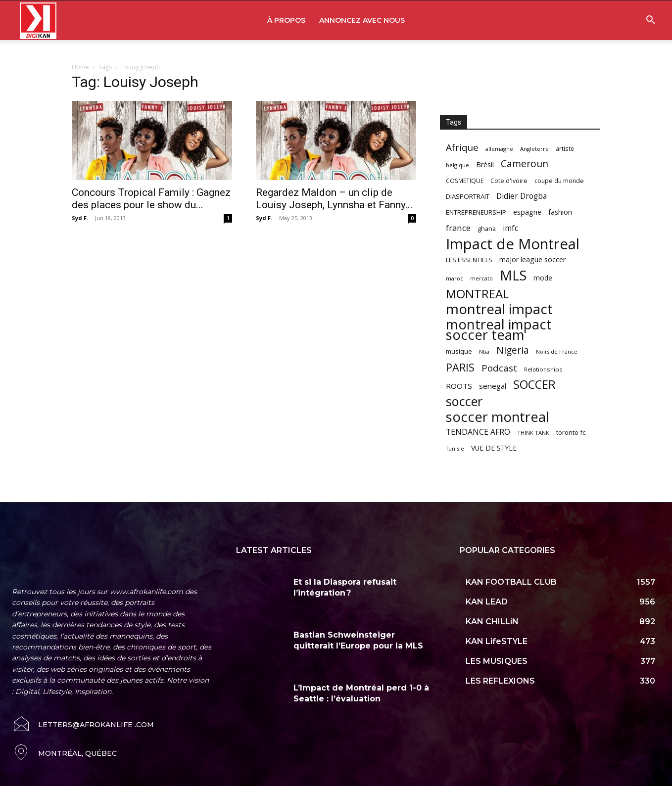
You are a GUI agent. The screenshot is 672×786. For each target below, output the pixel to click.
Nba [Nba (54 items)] (484, 351)
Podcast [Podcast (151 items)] (499, 368)
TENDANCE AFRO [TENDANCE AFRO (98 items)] (478, 432)
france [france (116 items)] (458, 228)
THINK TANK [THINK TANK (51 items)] (533, 433)
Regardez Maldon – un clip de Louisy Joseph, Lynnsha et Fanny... (334, 199)
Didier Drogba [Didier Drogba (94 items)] (522, 196)
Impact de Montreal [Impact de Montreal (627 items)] (513, 244)
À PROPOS (286, 20)
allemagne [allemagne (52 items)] (499, 149)
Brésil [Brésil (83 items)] (485, 164)
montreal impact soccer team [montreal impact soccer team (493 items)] (499, 329)
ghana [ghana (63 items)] (487, 229)
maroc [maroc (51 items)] (455, 278)
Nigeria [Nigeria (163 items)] (513, 350)
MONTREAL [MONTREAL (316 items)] (477, 294)
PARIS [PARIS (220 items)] (460, 367)
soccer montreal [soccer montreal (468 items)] (498, 417)
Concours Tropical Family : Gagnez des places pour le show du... (151, 199)
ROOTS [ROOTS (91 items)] (459, 386)
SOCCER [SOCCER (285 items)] (534, 385)
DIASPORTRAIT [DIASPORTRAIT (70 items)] (468, 196)
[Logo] (38, 21)
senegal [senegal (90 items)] (493, 386)
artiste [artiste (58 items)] (565, 148)
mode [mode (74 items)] (543, 278)
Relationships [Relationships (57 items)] (543, 369)
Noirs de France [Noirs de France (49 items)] (557, 352)
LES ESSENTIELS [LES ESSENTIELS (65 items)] (469, 260)
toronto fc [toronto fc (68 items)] (571, 432)
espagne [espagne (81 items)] (527, 212)
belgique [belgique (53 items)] (457, 165)
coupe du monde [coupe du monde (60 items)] (559, 181)
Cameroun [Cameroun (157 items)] (525, 164)
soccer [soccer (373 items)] (464, 401)
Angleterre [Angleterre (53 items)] (534, 149)
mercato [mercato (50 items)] (481, 278)
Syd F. (80, 218)
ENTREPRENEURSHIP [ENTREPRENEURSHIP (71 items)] (476, 212)
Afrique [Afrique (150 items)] (462, 148)
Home (80, 67)
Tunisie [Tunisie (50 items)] (455, 448)
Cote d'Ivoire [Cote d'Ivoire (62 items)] (509, 181)
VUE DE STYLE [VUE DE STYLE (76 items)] (494, 448)
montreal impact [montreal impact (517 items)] (499, 309)
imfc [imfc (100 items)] (510, 228)
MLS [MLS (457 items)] (513, 275)
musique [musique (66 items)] (459, 351)
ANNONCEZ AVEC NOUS (362, 20)
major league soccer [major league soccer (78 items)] (532, 259)
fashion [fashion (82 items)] (560, 212)
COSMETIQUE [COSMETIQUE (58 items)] (465, 181)
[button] (650, 21)
